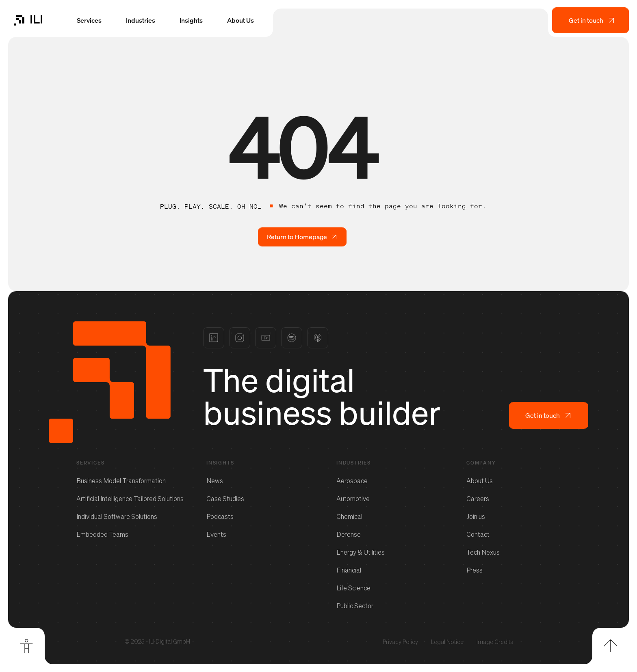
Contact (478, 534)
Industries (140, 21)
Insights (191, 21)
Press (474, 570)
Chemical (349, 516)
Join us (476, 516)
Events (216, 534)
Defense (349, 534)
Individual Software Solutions (117, 516)
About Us (240, 21)
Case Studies (225, 498)
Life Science (353, 588)
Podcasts (220, 516)
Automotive (353, 498)
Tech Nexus (483, 552)
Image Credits (495, 642)
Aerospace (352, 480)
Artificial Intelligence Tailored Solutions (130, 498)
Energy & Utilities (361, 552)
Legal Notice (447, 642)
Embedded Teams (102, 534)
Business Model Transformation (121, 480)
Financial (349, 570)
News (215, 480)
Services (89, 21)
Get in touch (592, 21)
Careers (478, 498)
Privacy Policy (400, 642)
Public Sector (355, 605)
